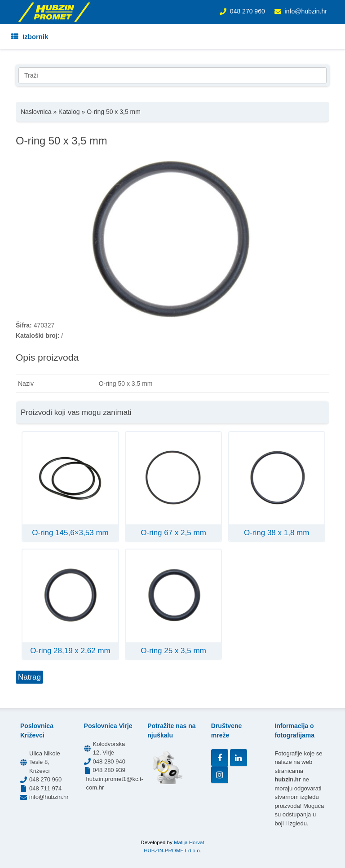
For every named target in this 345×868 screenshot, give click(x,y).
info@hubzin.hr (306, 11)
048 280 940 (109, 761)
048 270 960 (248, 11)
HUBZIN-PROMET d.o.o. (172, 851)
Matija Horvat (189, 842)
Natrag (29, 677)
